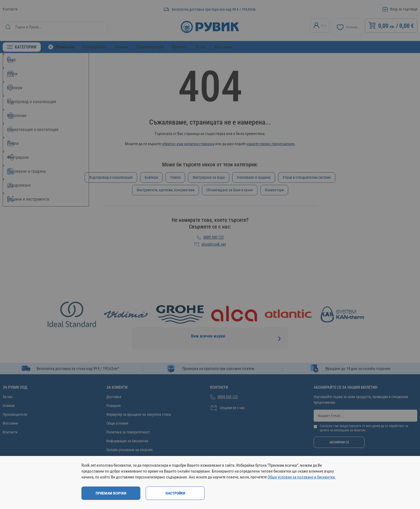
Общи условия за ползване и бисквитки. (302, 477)
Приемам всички (111, 493)
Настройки (175, 493)
